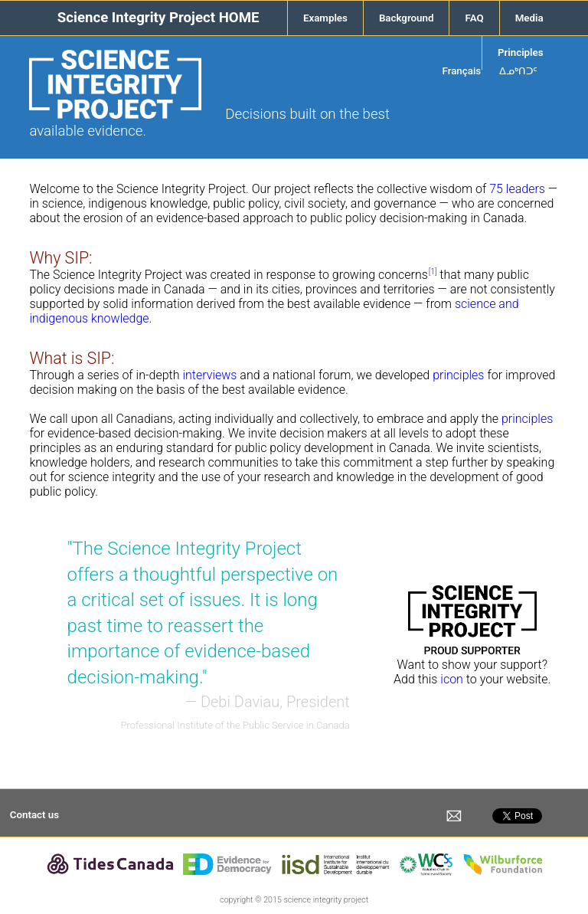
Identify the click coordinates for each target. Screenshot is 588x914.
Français (462, 71)
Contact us (34, 815)
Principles (521, 52)
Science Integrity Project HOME (158, 18)
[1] (433, 272)
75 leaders (517, 189)
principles (458, 375)
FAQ (474, 18)
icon (452, 679)
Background (407, 18)
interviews (209, 375)
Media (529, 18)
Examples (325, 18)
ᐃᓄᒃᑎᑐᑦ (518, 71)
